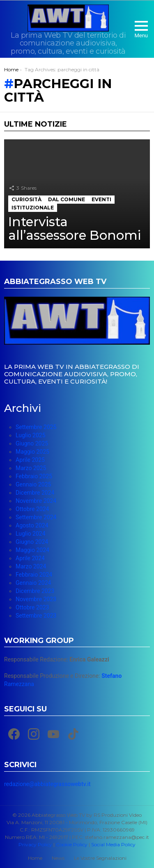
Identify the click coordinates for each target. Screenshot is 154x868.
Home (35, 858)
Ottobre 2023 (32, 607)
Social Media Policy (113, 844)
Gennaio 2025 (33, 484)
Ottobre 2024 (32, 509)
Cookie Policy (72, 844)
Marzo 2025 (31, 468)
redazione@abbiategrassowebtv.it (47, 784)
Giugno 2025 (32, 443)
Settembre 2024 (36, 517)
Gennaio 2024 (33, 583)
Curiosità (26, 199)
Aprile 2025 (30, 460)
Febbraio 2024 (34, 575)
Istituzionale (33, 208)
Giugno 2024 (32, 542)
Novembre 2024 (36, 501)
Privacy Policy (35, 844)
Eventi (101, 199)
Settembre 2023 (36, 616)
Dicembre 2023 (35, 591)
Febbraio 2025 (34, 476)
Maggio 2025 (32, 452)
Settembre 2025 (36, 427)
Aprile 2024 (30, 558)
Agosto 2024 (32, 525)
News (58, 858)
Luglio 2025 (31, 435)
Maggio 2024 (32, 550)
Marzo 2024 (31, 566)
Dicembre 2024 (35, 493)
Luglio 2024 (31, 534)
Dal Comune (67, 199)
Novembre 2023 (36, 599)
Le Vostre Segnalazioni (100, 858)
